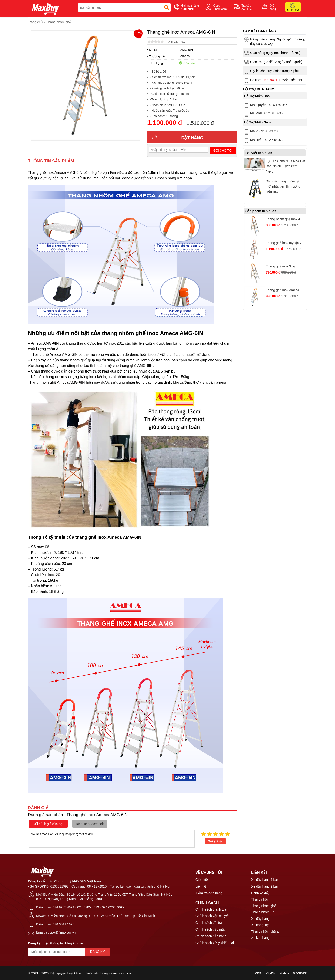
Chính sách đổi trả (209, 923)
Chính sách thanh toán (212, 909)
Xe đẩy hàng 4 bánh (266, 880)
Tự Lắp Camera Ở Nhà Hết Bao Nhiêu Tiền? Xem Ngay (285, 166)
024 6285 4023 (88, 907)
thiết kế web (76, 973)
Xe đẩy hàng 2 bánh (266, 886)
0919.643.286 (261, 132)
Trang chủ (35, 22)
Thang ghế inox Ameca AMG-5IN (282, 291)
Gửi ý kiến (215, 841)
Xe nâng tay (260, 925)
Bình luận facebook (90, 824)
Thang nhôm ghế (59, 22)
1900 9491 (270, 80)
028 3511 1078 (63, 924)
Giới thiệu (203, 880)
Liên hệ (201, 886)
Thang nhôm (260, 899)
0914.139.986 (265, 106)
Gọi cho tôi (223, 150)
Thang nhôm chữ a (265, 931)
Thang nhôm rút (263, 912)
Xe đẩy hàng (260, 919)
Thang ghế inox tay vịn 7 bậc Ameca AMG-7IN (284, 243)
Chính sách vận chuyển (213, 916)
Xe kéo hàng (260, 938)
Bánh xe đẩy (260, 893)
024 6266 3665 (113, 907)
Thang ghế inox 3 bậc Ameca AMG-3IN (281, 267)
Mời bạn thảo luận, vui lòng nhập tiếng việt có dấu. (112, 838)
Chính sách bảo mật (210, 929)
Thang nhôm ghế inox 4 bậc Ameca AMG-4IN (283, 220)
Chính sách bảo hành (211, 936)
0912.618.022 (263, 140)
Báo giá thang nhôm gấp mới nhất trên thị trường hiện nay (283, 186)
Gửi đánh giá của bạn (48, 824)
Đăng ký (97, 952)
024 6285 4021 (63, 907)
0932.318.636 (263, 114)
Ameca (185, 56)
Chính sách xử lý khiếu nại (215, 943)
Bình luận (177, 42)
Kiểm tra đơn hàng (209, 893)
